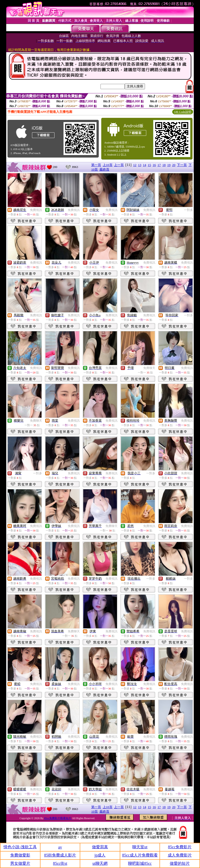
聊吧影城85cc (140, 863)
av (60, 847)
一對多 (188, 210)
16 (154, 165)
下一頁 (182, 165)
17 (159, 165)
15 (149, 165)
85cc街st (60, 863)
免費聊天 (149, 368)
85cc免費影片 (180, 847)
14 (145, 165)
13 (140, 165)
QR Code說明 (183, 112)
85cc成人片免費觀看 (140, 855)
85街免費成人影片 (60, 855)
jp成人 (100, 855)
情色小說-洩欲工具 (20, 847)
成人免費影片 (180, 855)
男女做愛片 (20, 863)
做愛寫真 (100, 847)
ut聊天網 (100, 863)
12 (135, 165)
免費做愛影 (20, 855)
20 (174, 165)
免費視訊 (36, 210)
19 (169, 165)
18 (164, 165)
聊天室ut (140, 847)
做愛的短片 (180, 863)
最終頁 (104, 169)
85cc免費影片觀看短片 (58, 818)
